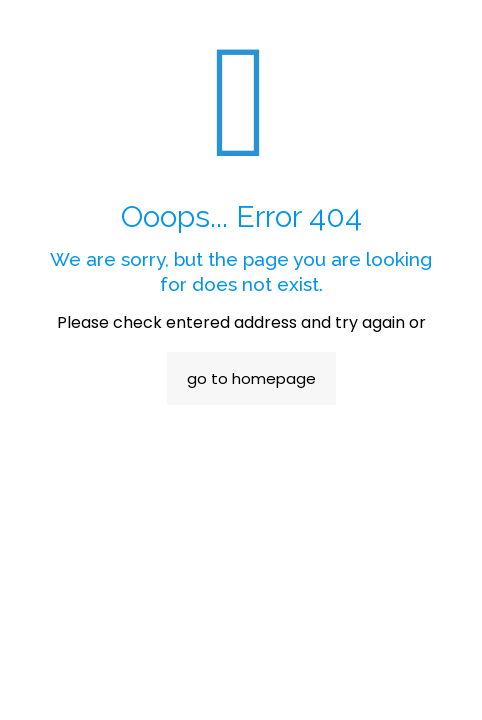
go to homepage (251, 378)
